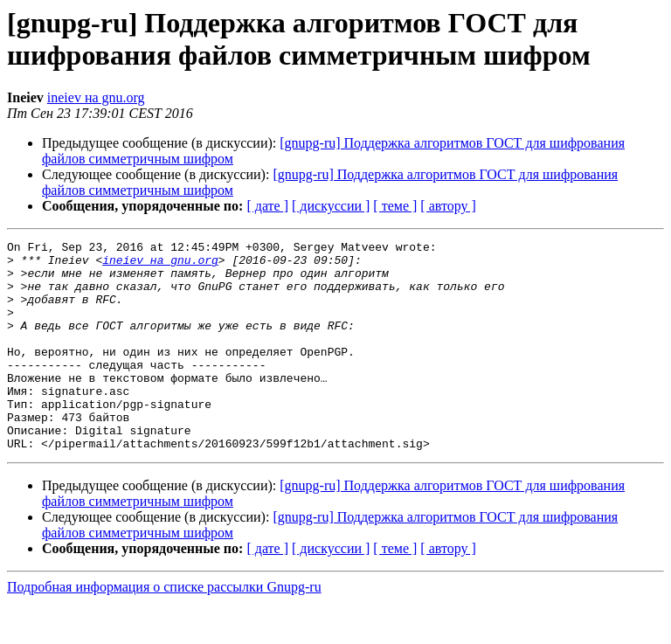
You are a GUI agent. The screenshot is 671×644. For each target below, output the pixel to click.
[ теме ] (395, 206)
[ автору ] (448, 206)
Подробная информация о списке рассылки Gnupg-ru (164, 629)
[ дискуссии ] (331, 206)
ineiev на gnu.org (96, 97)
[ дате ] (267, 206)
